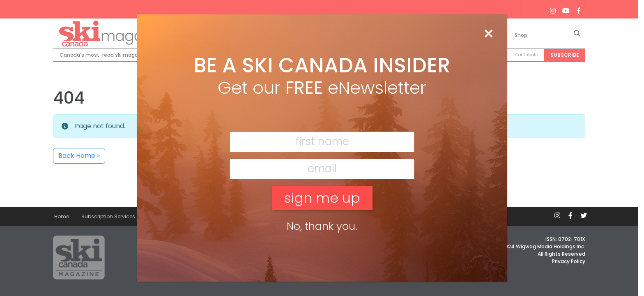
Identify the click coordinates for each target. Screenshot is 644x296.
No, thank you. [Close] (322, 226)
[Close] (488, 34)
